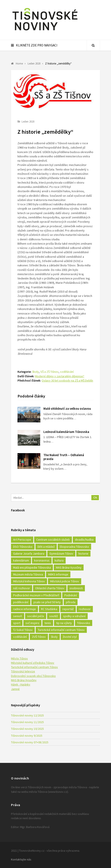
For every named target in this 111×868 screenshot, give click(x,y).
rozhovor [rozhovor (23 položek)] (85, 609)
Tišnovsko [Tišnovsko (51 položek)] (84, 623)
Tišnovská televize (23, 671)
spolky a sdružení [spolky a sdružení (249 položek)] (74, 616)
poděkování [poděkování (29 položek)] (21, 602)
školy (36, 372)
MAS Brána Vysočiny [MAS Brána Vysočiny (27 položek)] (69, 567)
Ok (95, 498)
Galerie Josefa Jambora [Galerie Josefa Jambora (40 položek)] (29, 554)
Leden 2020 (28, 122)
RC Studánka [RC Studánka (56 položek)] (49, 609)
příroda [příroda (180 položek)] (71, 602)
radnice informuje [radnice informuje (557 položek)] (25, 609)
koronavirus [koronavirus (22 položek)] (42, 560)
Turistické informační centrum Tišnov (34, 667)
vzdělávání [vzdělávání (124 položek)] (20, 637)
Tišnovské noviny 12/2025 (27, 715)
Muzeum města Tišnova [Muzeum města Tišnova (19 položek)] (28, 574)
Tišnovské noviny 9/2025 (27, 736)
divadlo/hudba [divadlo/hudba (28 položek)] (84, 540)
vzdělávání (67, 372)
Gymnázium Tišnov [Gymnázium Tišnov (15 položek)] (61, 554)
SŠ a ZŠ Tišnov (49, 372)
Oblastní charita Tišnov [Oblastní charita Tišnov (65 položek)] (50, 588)
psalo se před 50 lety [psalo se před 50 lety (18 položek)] (47, 602)
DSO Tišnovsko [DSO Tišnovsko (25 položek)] (23, 547)
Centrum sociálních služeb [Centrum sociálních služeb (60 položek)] (53, 540)
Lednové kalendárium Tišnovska (66, 432)
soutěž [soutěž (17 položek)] (54, 616)
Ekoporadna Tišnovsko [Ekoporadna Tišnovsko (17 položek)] (74, 547)
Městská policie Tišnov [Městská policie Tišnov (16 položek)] (65, 581)
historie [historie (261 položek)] (83, 554)
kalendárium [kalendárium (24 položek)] (21, 560)
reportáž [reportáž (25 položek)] (68, 609)
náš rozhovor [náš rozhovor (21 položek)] (22, 588)
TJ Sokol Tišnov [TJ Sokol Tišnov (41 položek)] (23, 630)
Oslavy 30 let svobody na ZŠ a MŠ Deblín (67, 380)
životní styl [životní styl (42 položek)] (70, 637)
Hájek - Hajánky (21, 684)
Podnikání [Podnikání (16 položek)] (71, 595)
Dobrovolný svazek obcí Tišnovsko (33, 676)
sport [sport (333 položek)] (17, 623)
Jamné (15, 689)
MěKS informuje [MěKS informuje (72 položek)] (58, 574)
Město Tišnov (19, 658)
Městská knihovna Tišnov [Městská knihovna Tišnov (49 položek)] (29, 581)
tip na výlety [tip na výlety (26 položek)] (64, 623)
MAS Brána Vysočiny (24, 680)
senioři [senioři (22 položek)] (18, 616)
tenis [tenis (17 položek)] (48, 623)
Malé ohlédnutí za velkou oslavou (67, 409)
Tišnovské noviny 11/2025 (27, 722)
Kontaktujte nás (21, 859)
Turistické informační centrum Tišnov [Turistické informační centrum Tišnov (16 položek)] (61, 630)
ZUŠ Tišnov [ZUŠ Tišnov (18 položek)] (39, 637)
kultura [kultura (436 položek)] (59, 560)
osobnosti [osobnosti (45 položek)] (76, 588)
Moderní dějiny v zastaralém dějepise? (60, 376)
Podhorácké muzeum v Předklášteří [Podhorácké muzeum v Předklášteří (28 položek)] (36, 595)
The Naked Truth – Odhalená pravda (64, 457)
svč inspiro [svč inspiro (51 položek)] (32, 623)
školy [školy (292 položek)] (54, 637)
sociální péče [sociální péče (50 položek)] (36, 616)
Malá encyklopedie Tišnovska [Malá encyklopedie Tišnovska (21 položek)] (32, 567)
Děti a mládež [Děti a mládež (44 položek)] (46, 547)
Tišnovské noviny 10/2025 (27, 729)
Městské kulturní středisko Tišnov (33, 663)
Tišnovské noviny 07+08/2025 (30, 742)
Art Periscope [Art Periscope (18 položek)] (22, 540)
